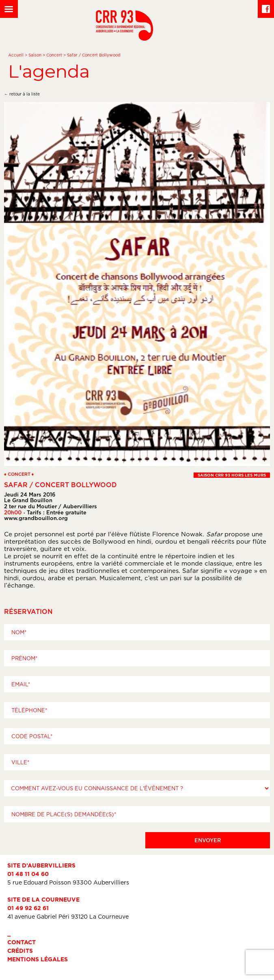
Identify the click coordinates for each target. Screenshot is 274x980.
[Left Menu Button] (9, 9)
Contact (22, 942)
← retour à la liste (22, 94)
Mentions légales (38, 959)
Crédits (20, 951)
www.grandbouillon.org (36, 518)
